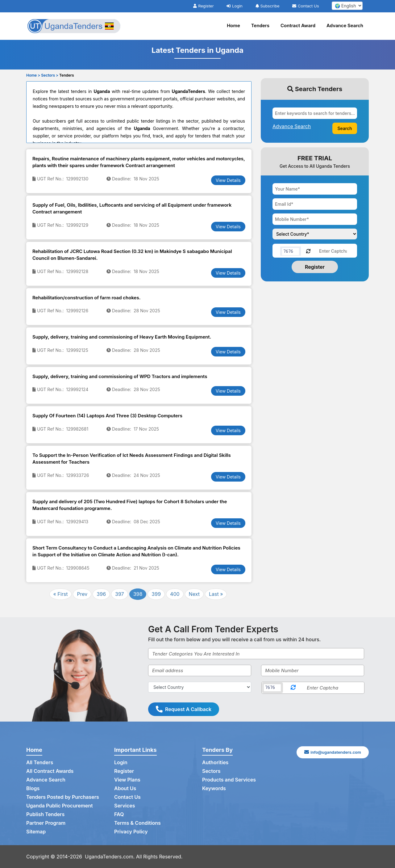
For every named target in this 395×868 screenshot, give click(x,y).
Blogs (33, 788)
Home (233, 25)
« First (61, 594)
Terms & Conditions (137, 823)
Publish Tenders (45, 814)
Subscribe (268, 6)
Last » (216, 594)
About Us (125, 788)
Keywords (214, 788)
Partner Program (46, 823)
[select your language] (347, 6)
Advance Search (345, 25)
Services (125, 806)
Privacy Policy (131, 832)
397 (120, 594)
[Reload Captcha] (308, 251)
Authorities (215, 762)
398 (138, 594)
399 (156, 594)
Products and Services (229, 780)
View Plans (127, 780)
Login (235, 6)
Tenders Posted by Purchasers (63, 797)
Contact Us (306, 6)
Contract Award (298, 25)
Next (194, 594)
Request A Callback (184, 709)
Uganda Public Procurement (60, 806)
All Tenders (40, 762)
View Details (228, 180)
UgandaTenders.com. (110, 857)
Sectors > (50, 75)
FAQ (119, 814)
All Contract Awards (50, 771)
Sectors (211, 771)
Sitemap (36, 832)
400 (175, 594)
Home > (33, 75)
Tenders (260, 25)
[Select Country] (200, 687)
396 (101, 594)
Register (203, 6)
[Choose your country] (315, 234)
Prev (82, 594)
